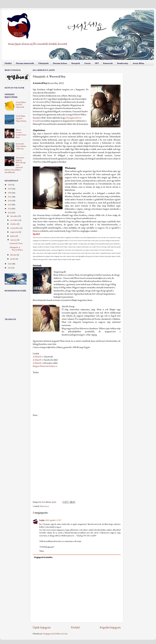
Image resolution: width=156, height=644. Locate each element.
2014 (10, 209)
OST (97, 63)
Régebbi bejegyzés (110, 627)
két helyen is (52, 366)
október (14, 224)
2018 (10, 193)
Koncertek (108, 63)
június (13, 236)
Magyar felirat (39, 366)
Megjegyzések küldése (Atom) (55, 634)
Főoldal (8, 63)
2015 (10, 205)
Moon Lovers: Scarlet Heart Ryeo (21, 133)
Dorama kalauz (60, 63)
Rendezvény (123, 63)
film (42, 506)
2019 (10, 189)
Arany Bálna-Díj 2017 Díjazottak (21, 105)
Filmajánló (43, 63)
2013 (10, 213)
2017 (10, 197)
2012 (10, 264)
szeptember (15, 228)
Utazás (87, 63)
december (14, 216)
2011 (10, 268)
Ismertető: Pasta (16, 243)
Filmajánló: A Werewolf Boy (16, 248)
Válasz (42, 551)
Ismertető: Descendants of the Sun (21, 146)
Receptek (76, 63)
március (14, 240)
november (15, 220)
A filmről (37, 357)
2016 (10, 201)
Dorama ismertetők (25, 63)
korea (47, 506)
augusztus (15, 232)
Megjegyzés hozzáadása (43, 557)
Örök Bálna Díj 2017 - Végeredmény (21, 118)
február (13, 255)
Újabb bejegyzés (42, 627)
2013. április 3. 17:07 (53, 520)
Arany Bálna (138, 63)
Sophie (42, 520)
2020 (10, 185)
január (13, 259)
